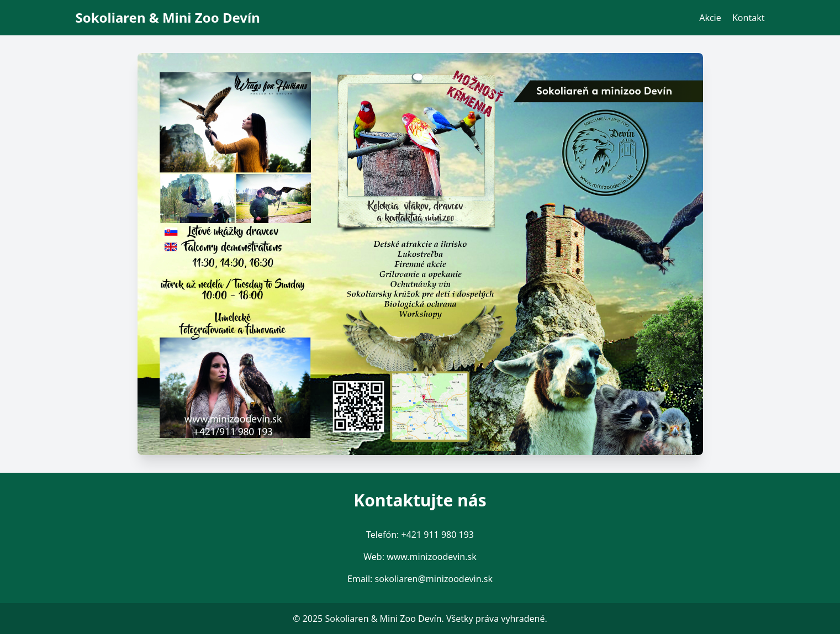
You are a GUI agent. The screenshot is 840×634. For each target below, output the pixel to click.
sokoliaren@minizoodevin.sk (434, 579)
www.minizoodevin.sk (432, 557)
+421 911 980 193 (438, 535)
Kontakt (749, 18)
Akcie (710, 18)
